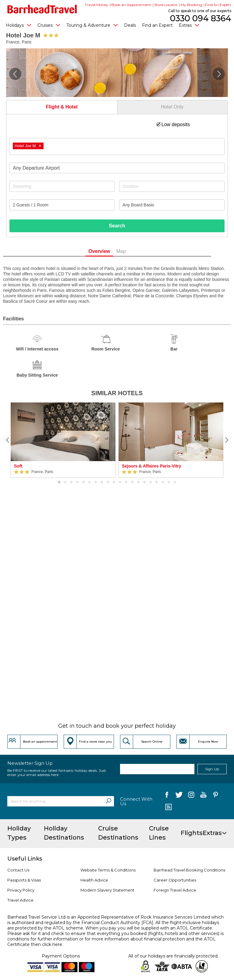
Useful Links (25, 859)
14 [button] (138, 482)
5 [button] (83, 482)
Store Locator (166, 5)
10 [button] (114, 482)
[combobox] (117, 147)
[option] (63, 440)
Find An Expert (218, 5)
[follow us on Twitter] (179, 796)
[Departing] (62, 186)
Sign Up (212, 769)
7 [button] (96, 482)
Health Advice (94, 880)
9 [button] (108, 482)
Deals (130, 25)
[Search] (108, 801)
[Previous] (8, 440)
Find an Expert (157, 25)
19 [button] (169, 482)
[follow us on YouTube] (203, 796)
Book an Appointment (131, 5)
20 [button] (175, 482)
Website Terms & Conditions (108, 870)
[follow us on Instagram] (191, 796)
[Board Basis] (172, 205)
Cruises (49, 25)
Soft (18, 466)
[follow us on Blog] (168, 808)
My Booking (191, 5)
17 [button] (157, 482)
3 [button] (71, 482)
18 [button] (163, 482)
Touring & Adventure (92, 25)
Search (117, 226)
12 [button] (126, 482)
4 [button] (77, 482)
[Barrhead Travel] (42, 9)
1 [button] (59, 482)
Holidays (19, 25)
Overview (109, 251)
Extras (189, 25)
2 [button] (65, 482)
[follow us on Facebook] (167, 796)
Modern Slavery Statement (107, 890)
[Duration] (172, 186)
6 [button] (90, 482)
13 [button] (132, 482)
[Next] (226, 440)
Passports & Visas (24, 880)
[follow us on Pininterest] (216, 796)
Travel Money (96, 5)
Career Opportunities (175, 880)
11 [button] (120, 482)
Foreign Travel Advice (175, 890)
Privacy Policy (21, 890)
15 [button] (144, 482)
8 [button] (102, 482)
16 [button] (151, 482)
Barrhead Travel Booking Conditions (189, 870)
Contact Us (18, 870)
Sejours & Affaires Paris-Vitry (152, 466)
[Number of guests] (62, 205)
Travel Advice (20, 900)
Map (131, 251)
